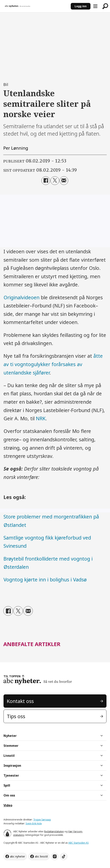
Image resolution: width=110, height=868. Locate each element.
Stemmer (11, 746)
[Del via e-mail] (64, 181)
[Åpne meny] (95, 6)
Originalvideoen (21, 297)
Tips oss (16, 716)
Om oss (9, 795)
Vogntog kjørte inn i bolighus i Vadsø (45, 579)
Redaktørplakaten (54, 831)
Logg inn (81, 6)
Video (8, 805)
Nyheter (10, 736)
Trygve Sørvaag (42, 820)
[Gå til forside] (18, 6)
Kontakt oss (20, 701)
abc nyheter (17, 856)
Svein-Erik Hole (34, 823)
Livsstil (9, 756)
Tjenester (11, 775)
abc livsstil (41, 856)
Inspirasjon (12, 766)
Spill (7, 785)
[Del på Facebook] (46, 181)
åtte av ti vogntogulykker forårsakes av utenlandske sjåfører (53, 364)
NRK (41, 418)
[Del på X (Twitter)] (55, 181)
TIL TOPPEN (12, 676)
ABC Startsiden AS (79, 843)
